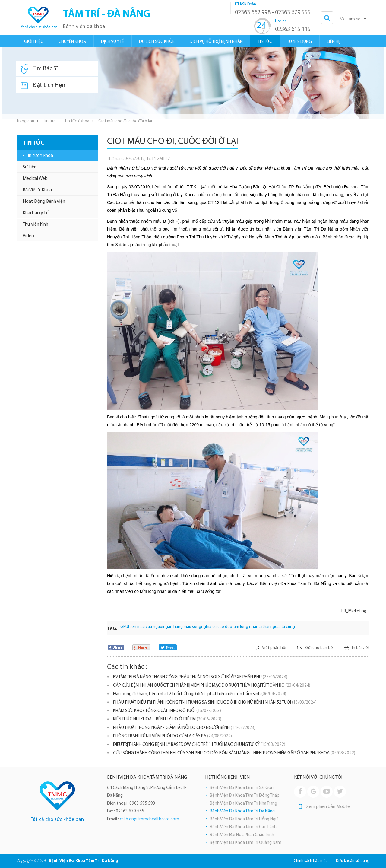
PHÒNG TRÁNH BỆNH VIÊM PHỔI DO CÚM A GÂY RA (172, 736)
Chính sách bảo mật (310, 861)
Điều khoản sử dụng (353, 861)
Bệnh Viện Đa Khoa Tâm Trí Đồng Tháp (245, 796)
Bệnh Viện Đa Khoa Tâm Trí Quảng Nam (246, 843)
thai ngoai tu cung (279, 627)
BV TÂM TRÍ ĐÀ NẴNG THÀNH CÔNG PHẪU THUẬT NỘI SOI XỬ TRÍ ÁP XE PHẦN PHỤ (200, 677)
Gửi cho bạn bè (319, 648)
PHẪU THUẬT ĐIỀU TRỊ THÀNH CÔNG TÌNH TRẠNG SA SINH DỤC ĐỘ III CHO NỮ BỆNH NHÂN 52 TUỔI (215, 703)
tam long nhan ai (247, 627)
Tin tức (49, 121)
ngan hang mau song (182, 627)
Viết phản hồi (274, 648)
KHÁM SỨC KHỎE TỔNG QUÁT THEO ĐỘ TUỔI (167, 711)
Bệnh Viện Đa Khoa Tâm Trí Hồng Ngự (244, 819)
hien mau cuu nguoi (146, 627)
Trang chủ (25, 121)
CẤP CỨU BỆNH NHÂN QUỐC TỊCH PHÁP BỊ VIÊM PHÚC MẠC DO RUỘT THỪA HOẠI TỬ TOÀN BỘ (212, 686)
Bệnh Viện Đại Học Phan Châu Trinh (242, 835)
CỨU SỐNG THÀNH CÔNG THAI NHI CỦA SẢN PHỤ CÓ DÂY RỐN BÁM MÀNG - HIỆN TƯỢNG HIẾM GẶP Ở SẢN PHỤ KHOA (234, 753)
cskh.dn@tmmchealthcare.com (149, 819)
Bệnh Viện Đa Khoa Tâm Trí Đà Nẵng (242, 811)
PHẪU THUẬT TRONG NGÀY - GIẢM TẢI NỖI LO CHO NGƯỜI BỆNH (184, 728)
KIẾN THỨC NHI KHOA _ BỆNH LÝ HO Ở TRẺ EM (167, 719)
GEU (124, 627)
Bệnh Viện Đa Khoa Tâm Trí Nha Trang (244, 804)
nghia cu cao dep (217, 627)
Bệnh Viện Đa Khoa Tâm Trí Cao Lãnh (243, 827)
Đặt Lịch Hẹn (43, 85)
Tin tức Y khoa (77, 121)
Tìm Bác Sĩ (39, 69)
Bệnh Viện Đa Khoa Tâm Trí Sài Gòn (242, 788)
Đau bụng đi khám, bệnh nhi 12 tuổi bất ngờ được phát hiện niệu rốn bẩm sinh (200, 694)
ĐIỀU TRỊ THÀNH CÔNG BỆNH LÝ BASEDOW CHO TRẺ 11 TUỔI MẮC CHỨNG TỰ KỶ (199, 745)
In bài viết (361, 648)
